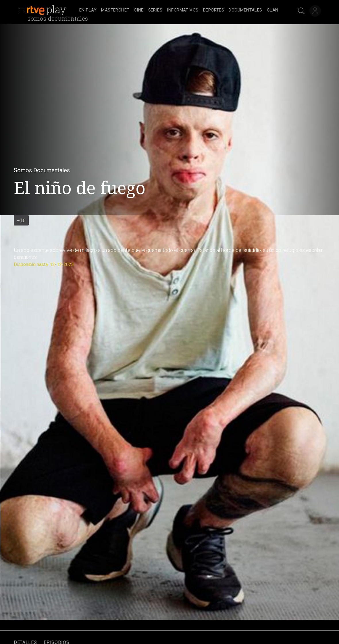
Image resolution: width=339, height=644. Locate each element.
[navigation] (179, 10)
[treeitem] (88, 10)
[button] (20, 11)
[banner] (52, 10)
